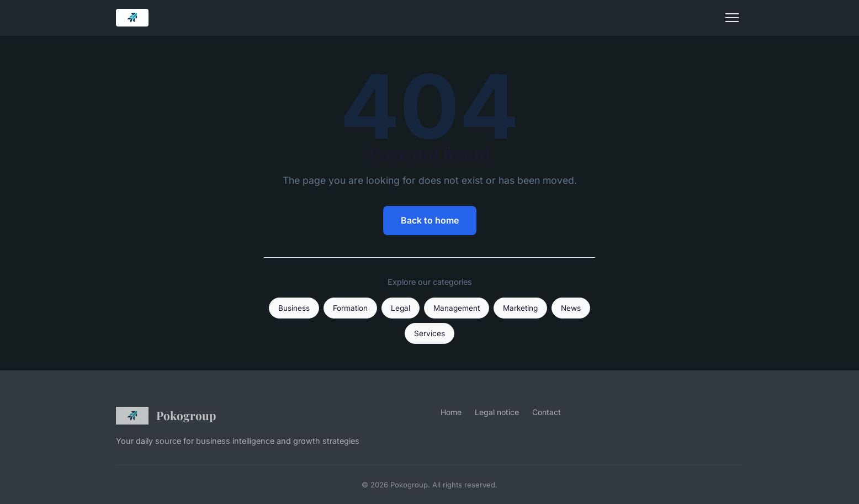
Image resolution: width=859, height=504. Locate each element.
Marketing (520, 308)
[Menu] (732, 18)
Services (430, 333)
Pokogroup (166, 416)
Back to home (430, 220)
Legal (401, 308)
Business (294, 308)
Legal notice (497, 412)
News (571, 308)
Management (457, 308)
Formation (350, 308)
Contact (547, 412)
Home (451, 412)
